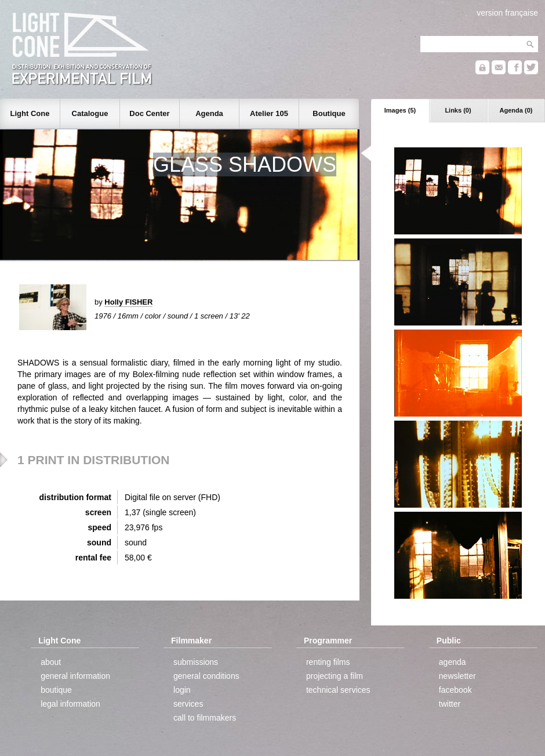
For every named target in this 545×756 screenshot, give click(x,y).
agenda (453, 662)
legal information (70, 704)
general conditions (206, 676)
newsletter (457, 676)
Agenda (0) (516, 110)
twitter (450, 704)
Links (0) (458, 110)
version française (507, 13)
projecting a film (335, 676)
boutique (56, 690)
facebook (455, 690)
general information (75, 676)
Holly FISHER (128, 302)
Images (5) (400, 110)
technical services (338, 690)
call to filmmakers (205, 718)
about (51, 662)
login (182, 690)
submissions (196, 662)
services (188, 704)
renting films (328, 662)
